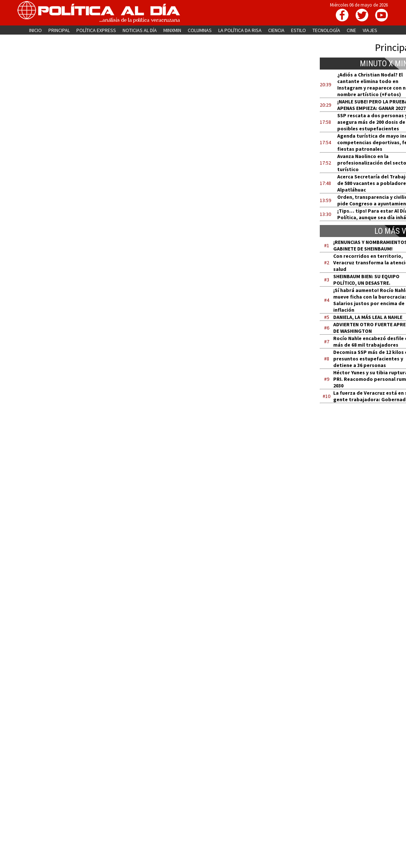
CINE (351, 30)
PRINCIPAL (59, 30)
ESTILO (298, 30)
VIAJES (370, 30)
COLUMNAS (200, 30)
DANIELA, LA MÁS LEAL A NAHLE (368, 317)
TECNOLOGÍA (326, 30)
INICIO (35, 30)
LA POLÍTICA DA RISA (240, 30)
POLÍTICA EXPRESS (96, 30)
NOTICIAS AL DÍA (140, 30)
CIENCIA (276, 30)
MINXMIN (172, 30)
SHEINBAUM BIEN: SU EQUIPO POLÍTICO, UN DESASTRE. (366, 280)
